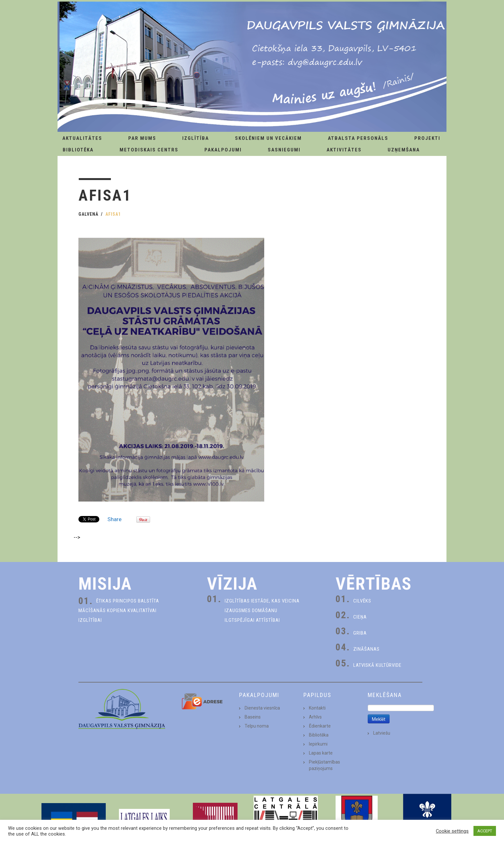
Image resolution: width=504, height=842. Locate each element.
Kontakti (317, 708)
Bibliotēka (78, 150)
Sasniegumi (284, 150)
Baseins (253, 717)
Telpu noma (257, 726)
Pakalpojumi (223, 150)
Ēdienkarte (320, 726)
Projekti (427, 138)
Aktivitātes (344, 150)
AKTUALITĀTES (82, 138)
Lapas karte (321, 753)
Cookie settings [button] (452, 831)
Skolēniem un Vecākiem (268, 138)
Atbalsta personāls (358, 138)
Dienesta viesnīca (262, 708)
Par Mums (142, 138)
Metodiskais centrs (149, 150)
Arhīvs (315, 717)
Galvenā (88, 214)
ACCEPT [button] (485, 831)
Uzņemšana (404, 150)
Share (114, 519)
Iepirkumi (318, 744)
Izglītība (196, 138)
